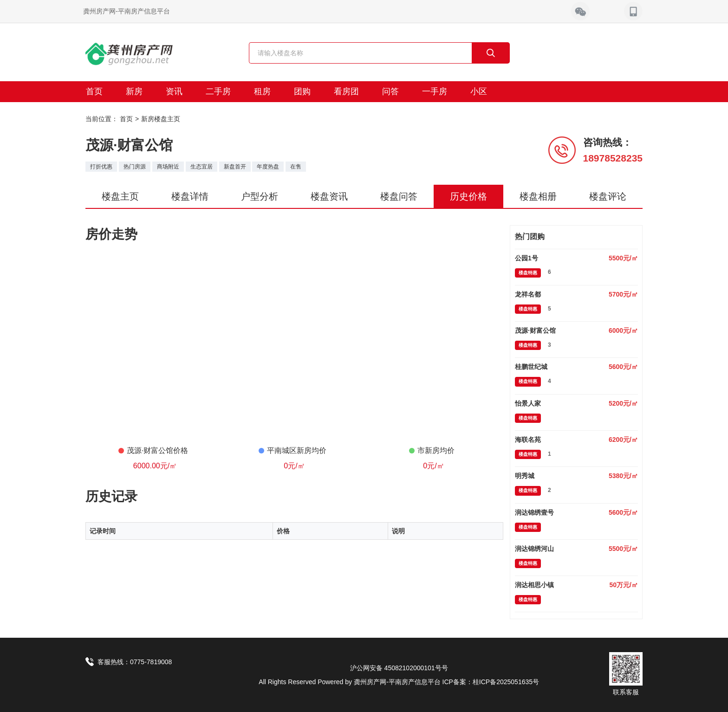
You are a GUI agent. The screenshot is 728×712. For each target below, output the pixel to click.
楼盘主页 (120, 196)
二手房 (218, 91)
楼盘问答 (399, 196)
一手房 (435, 91)
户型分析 (260, 196)
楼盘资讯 (329, 196)
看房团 (346, 91)
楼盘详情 (190, 196)
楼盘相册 (538, 196)
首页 (94, 91)
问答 (390, 91)
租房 (262, 91)
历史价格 (468, 196)
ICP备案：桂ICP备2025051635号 (491, 682)
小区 (479, 91)
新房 (134, 91)
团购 (302, 91)
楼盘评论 (608, 196)
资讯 (174, 91)
